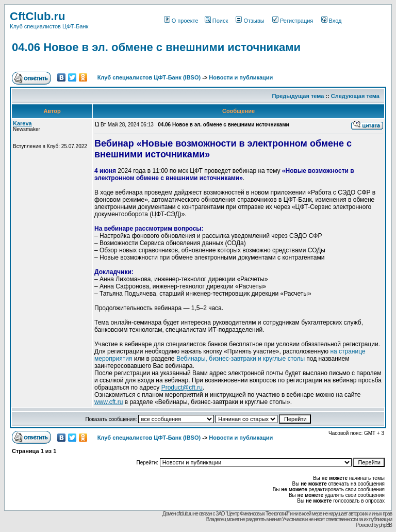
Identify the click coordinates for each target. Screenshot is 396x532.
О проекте (181, 21)
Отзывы (250, 21)
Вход (332, 21)
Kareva (22, 123)
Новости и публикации (241, 77)
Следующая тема (355, 96)
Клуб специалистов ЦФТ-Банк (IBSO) (149, 77)
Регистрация (293, 21)
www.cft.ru (109, 402)
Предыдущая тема (298, 96)
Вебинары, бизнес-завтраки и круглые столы (241, 359)
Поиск (216, 21)
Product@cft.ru (182, 388)
